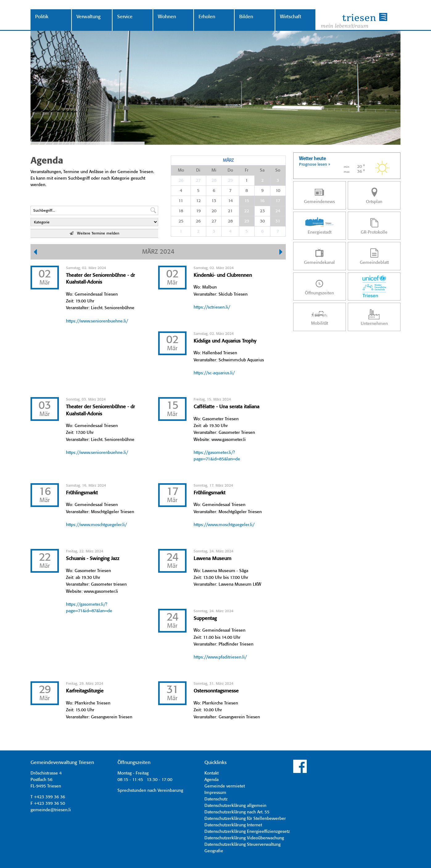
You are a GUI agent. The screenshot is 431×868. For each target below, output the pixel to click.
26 (181, 181)
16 (262, 201)
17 (278, 201)
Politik (42, 17)
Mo (181, 170)
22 (247, 211)
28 (214, 181)
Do (230, 170)
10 (278, 191)
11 (181, 201)
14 (230, 201)
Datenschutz (216, 799)
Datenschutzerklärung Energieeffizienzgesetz (247, 832)
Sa (262, 170)
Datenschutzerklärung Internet (233, 825)
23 (262, 211)
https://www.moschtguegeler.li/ (96, 525)
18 (181, 211)
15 (247, 201)
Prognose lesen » (315, 165)
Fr (247, 170)
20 (214, 211)
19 (198, 211)
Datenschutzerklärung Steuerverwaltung (242, 845)
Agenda (211, 780)
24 (278, 211)
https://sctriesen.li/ (212, 307)
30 (262, 221)
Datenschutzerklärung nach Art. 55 (237, 812)
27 (198, 181)
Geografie (214, 851)
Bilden (246, 17)
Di (198, 170)
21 (230, 211)
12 (198, 201)
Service (125, 17)
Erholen (207, 17)
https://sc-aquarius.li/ (214, 373)
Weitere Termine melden (94, 233)
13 (214, 201)
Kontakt (211, 773)
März (228, 160)
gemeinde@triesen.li (51, 810)
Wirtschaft (291, 17)
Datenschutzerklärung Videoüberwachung (244, 838)
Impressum (215, 793)
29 (230, 181)
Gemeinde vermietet (225, 786)
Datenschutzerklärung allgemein (235, 806)
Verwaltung (88, 17)
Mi (214, 170)
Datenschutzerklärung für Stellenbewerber (245, 819)
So (278, 170)
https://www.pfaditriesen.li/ (220, 657)
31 (278, 221)
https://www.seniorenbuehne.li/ (97, 321)
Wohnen (167, 17)
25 (181, 221)
